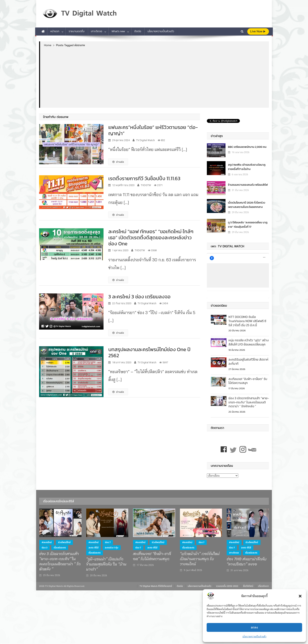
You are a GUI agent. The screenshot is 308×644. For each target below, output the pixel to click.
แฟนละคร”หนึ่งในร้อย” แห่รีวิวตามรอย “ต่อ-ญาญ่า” (153, 130)
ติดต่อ (138, 31)
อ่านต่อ (118, 162)
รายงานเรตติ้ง (77, 31)
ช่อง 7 (108, 542)
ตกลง (254, 627)
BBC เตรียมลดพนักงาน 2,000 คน (247, 147)
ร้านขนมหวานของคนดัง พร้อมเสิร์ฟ (248, 185)
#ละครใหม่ (47, 542)
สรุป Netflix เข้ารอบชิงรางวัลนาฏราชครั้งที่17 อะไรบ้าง (247, 167)
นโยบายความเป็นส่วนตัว (254, 636)
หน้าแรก (55, 31)
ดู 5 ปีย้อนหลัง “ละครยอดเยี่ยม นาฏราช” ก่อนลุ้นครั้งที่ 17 (248, 225)
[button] (300, 596)
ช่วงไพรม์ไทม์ (64, 542)
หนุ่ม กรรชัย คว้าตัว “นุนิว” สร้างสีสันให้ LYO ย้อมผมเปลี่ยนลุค (249, 342)
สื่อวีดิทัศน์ (248, 586)
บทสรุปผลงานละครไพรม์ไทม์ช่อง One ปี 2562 (149, 352)
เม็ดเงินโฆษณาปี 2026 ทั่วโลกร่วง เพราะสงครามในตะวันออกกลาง (247, 205)
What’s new (118, 31)
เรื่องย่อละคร (60, 548)
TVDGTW (146, 185)
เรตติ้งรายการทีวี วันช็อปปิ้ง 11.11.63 (144, 178)
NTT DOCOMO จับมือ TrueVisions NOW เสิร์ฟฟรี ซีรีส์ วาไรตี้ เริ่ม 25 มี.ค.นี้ (247, 321)
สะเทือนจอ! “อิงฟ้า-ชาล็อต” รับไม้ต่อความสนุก (248, 381)
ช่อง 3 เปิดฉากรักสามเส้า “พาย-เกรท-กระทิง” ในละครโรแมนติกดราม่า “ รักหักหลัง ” (249, 402)
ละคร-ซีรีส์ (94, 548)
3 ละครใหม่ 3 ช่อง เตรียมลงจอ (139, 296)
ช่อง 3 (44, 548)
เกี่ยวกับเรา (264, 586)
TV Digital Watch (145, 140)
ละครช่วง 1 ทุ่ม (112, 548)
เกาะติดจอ (97, 31)
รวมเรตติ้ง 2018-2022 (227, 586)
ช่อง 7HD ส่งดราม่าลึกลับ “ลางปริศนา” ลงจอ (247, 562)
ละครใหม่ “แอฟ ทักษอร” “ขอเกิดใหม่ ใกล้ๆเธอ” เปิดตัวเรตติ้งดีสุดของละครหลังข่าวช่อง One (151, 237)
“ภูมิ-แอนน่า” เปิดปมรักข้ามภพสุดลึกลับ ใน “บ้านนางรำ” (106, 564)
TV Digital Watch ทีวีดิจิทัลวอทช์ (156, 586)
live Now (258, 31)
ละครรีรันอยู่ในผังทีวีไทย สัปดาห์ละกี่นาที (248, 361)
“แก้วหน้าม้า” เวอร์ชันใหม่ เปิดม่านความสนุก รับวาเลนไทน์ (200, 559)
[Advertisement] (154, 77)
